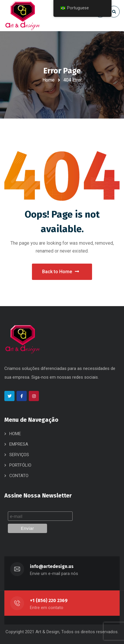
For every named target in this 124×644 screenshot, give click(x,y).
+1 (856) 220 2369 (49, 600)
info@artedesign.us (52, 566)
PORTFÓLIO (20, 465)
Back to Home (61, 272)
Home (48, 80)
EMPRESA (19, 444)
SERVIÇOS (19, 455)
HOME (15, 434)
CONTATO (19, 476)
